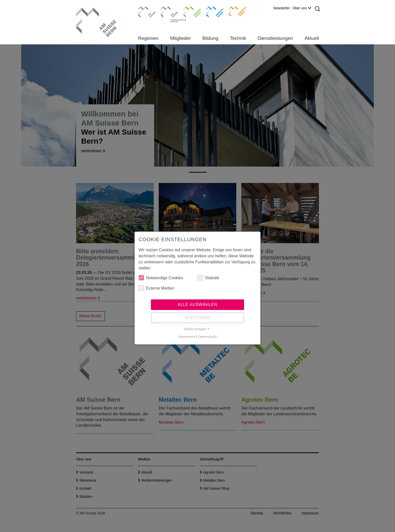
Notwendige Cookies (161, 278)
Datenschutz (207, 337)
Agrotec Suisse (189, 11)
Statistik (208, 278)
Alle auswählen (197, 305)
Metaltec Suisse (212, 11)
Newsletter (282, 8)
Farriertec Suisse (235, 11)
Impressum (187, 337)
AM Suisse (145, 9)
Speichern (197, 318)
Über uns (302, 8)
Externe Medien (156, 288)
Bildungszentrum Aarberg (170, 11)
